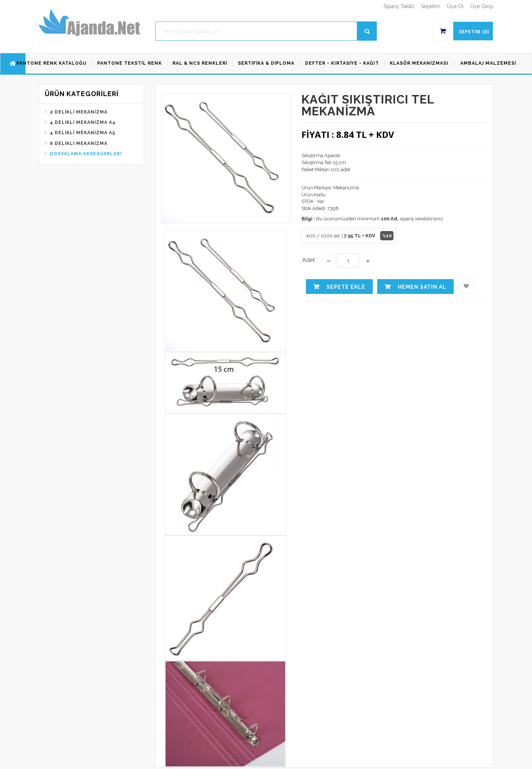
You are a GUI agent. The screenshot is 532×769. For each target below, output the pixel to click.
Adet (308, 260)
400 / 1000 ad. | (350, 236)
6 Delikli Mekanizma (79, 143)
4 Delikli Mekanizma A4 (83, 122)
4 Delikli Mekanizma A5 (83, 133)
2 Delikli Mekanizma (79, 112)
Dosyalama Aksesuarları (86, 154)
